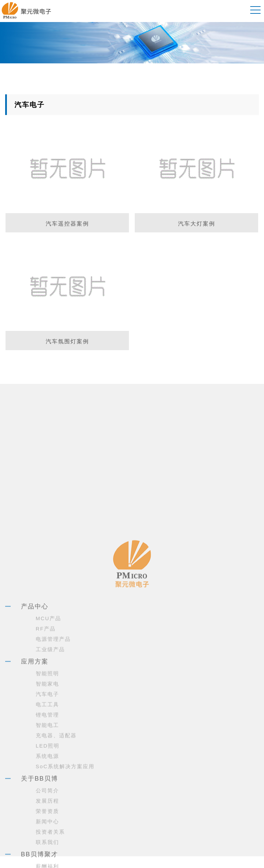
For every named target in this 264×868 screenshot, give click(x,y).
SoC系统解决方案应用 (65, 852)
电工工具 (47, 790)
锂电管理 (47, 801)
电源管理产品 (53, 725)
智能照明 (47, 759)
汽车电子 (47, 780)
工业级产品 (50, 735)
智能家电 (47, 770)
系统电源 (47, 842)
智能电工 (47, 811)
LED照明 (48, 832)
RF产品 (46, 715)
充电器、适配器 (56, 821)
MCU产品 (48, 704)
